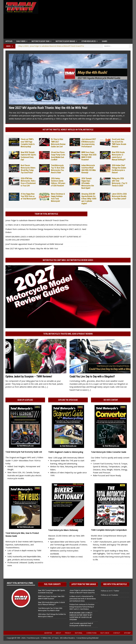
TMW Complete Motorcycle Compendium (109, 530)
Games (104, 41)
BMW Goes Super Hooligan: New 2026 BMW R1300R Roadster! (51, 597)
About (58, 633)
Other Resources (89, 41)
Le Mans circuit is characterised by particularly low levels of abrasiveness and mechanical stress (46, 225)
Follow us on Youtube (110, 595)
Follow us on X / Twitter (110, 591)
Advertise (48, 633)
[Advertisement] (86, 20)
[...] (120, 119)
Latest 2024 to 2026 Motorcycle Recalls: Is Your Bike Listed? (119, 196)
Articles (9, 41)
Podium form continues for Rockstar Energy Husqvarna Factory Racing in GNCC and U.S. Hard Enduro (82, 607)
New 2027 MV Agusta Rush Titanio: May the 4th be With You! (48, 108)
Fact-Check (105, 633)
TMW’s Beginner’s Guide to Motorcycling (66, 452)
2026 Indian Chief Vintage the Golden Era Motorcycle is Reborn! (52, 615)
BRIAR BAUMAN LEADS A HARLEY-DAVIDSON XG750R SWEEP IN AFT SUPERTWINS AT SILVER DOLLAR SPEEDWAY (81, 616)
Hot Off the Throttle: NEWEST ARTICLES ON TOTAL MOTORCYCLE (68, 130)
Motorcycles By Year (41, 41)
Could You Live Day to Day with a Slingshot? (92, 377)
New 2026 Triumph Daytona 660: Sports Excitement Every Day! (52, 591)
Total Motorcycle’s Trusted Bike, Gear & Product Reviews (68, 334)
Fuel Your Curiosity (52, 584)
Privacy (68, 633)
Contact (117, 633)
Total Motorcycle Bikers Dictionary (63, 530)
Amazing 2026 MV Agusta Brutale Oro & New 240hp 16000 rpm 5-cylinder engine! (89, 199)
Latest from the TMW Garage (84, 584)
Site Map (127, 633)
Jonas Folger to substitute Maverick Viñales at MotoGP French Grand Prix (37, 220)
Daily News (21, 41)
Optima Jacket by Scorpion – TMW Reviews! (29, 377)
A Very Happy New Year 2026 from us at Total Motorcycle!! (28, 196)
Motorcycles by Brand (65, 41)
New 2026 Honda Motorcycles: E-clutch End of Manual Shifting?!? (51, 603)
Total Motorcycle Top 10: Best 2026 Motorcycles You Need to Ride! (50, 609)
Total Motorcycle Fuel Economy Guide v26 (24, 452)
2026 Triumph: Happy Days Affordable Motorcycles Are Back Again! (88, 183)
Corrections (91, 633)
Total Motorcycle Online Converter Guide (109, 452)
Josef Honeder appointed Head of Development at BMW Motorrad (34, 244)
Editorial (79, 633)
